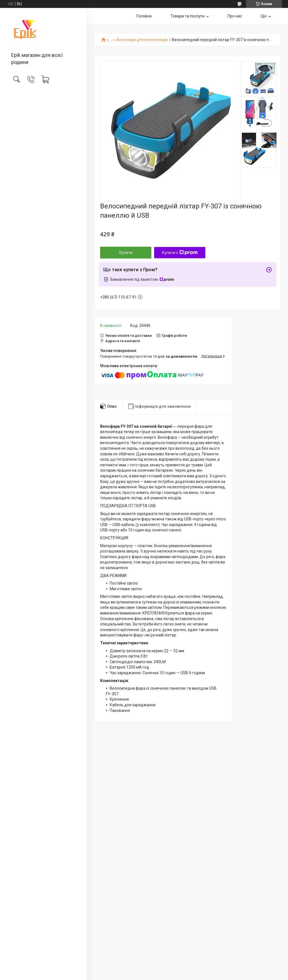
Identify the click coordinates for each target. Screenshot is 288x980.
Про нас (235, 16)
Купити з (180, 253)
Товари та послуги (187, 16)
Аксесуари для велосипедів (142, 40)
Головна (144, 16)
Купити (126, 253)
